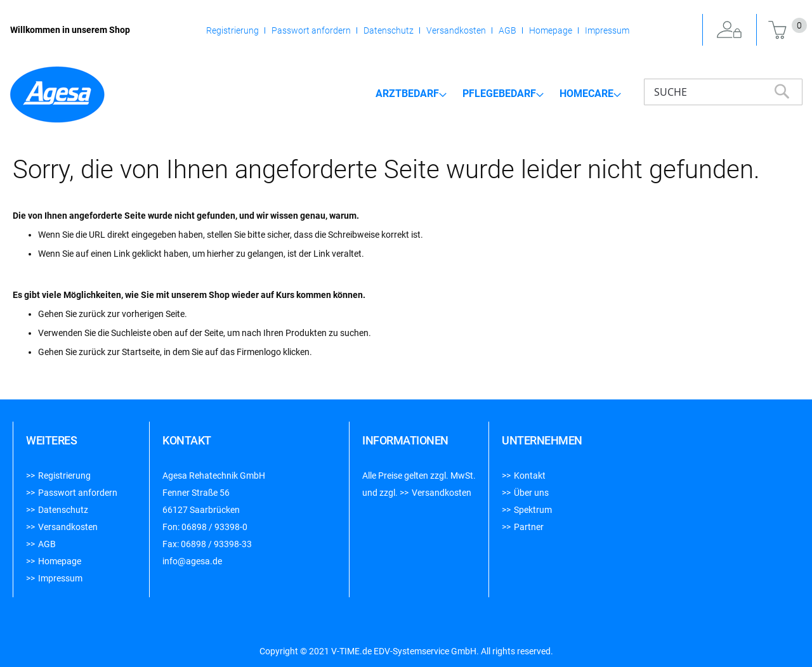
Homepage (551, 30)
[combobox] (723, 92)
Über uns (531, 493)
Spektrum (533, 510)
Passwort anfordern (311, 30)
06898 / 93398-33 (216, 544)
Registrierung (232, 30)
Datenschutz (389, 30)
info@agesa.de (192, 561)
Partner (529, 527)
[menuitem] (411, 94)
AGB (507, 30)
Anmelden (730, 30)
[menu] (499, 94)
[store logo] (57, 94)
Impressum (607, 30)
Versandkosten (456, 30)
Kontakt (530, 476)
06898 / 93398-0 (214, 527)
